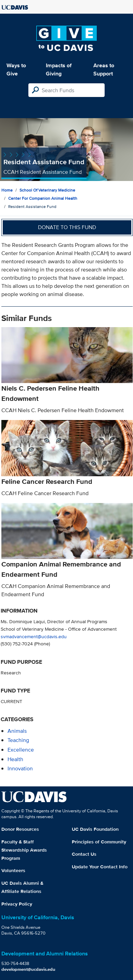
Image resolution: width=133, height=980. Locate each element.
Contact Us (84, 854)
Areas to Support (104, 69)
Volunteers (13, 870)
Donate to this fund (67, 227)
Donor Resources (20, 829)
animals (17, 731)
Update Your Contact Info (100, 867)
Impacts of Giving (59, 69)
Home (7, 190)
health (15, 759)
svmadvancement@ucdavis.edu (34, 636)
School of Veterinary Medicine (47, 190)
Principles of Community (99, 842)
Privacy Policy (17, 904)
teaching (18, 740)
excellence (21, 750)
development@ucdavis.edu (28, 969)
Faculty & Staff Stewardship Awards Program (24, 850)
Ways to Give (16, 69)
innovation (20, 768)
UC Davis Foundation (95, 829)
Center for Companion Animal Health (43, 198)
